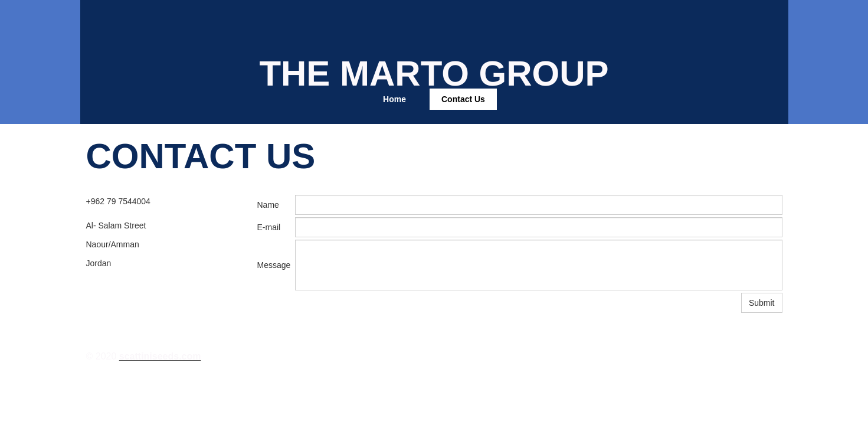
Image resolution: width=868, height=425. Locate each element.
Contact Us (463, 99)
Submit (762, 303)
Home (394, 99)
